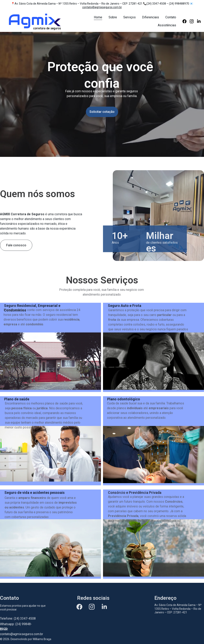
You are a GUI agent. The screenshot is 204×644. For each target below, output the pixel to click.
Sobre (113, 17)
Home (98, 17)
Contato (171, 17)
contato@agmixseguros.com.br (102, 7)
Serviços (129, 17)
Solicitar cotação (102, 112)
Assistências (167, 25)
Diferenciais (151, 17)
